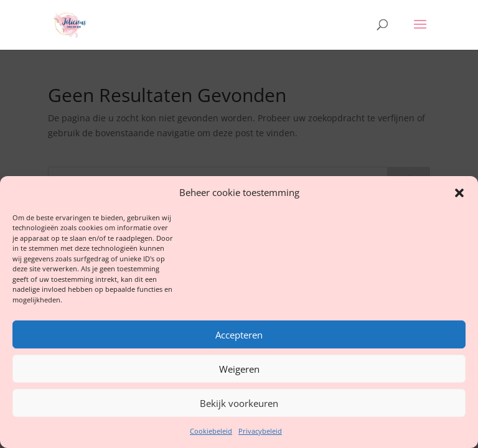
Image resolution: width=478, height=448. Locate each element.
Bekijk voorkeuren (239, 403)
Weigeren (239, 369)
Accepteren (239, 335)
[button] (459, 193)
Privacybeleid (260, 431)
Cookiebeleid (211, 431)
